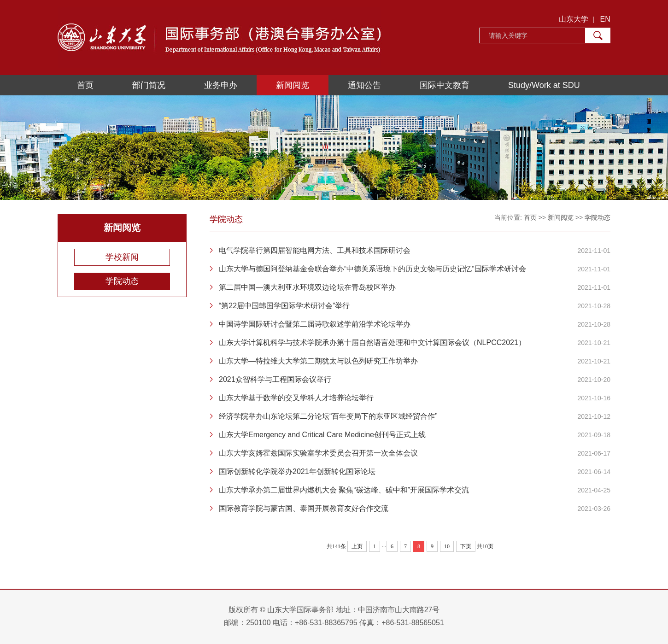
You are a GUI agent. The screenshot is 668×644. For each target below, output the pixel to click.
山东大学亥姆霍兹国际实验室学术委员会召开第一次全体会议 (318, 453)
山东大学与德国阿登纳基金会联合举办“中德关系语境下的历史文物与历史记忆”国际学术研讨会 (372, 269)
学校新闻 (122, 257)
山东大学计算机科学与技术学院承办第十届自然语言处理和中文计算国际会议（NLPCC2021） (372, 342)
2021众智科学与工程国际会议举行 (275, 379)
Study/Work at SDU (544, 85)
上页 (357, 546)
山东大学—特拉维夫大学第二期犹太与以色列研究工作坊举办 (318, 361)
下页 (466, 546)
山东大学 (574, 19)
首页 (85, 85)
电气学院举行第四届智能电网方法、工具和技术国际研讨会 (315, 250)
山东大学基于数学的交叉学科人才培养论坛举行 (296, 398)
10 (447, 546)
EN (605, 19)
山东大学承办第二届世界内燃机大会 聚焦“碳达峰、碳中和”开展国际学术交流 (344, 490)
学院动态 (122, 281)
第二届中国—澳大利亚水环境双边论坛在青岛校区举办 (307, 287)
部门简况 (149, 85)
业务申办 (221, 85)
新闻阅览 (293, 85)
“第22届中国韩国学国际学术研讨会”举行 (284, 306)
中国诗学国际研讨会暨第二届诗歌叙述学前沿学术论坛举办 (315, 324)
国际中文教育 (445, 85)
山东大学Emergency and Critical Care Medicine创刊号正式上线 (322, 435)
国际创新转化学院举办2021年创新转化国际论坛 (297, 471)
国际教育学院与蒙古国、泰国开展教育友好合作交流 (304, 508)
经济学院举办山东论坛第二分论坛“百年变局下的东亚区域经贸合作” (328, 416)
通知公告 (364, 85)
